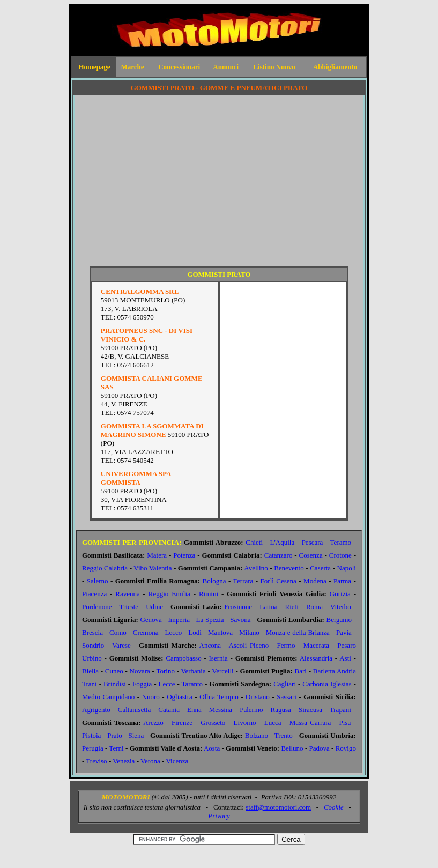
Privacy (219, 816)
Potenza (184, 555)
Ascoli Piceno (249, 645)
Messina (221, 710)
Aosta (212, 748)
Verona (150, 761)
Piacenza (94, 594)
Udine (154, 607)
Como (118, 632)
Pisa (345, 722)
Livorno (245, 722)
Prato (114, 735)
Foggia (142, 684)
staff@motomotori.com (278, 807)
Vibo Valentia (153, 568)
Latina (268, 607)
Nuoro (151, 697)
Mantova (220, 632)
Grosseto (213, 722)
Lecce (166, 684)
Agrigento (96, 710)
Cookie (334, 807)
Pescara (313, 542)
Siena (136, 735)
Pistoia (91, 735)
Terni (116, 748)
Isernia (218, 658)
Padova (319, 748)
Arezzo (153, 722)
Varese (121, 645)
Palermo (251, 710)
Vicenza (177, 761)
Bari (301, 671)
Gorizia (340, 594)
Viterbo (341, 607)
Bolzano (257, 735)
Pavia (344, 632)
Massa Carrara (310, 722)
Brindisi (115, 684)
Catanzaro (279, 555)
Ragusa (281, 710)
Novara (140, 671)
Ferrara (243, 581)
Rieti (292, 607)
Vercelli (222, 671)
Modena (315, 581)
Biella (90, 671)
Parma (342, 581)
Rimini (209, 594)
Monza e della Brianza (298, 632)
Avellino (256, 568)
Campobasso (183, 658)
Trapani (340, 710)
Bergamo (339, 620)
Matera (157, 555)
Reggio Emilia (169, 594)
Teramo (341, 542)
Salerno (98, 581)
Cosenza (311, 555)
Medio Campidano (108, 697)
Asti (345, 658)
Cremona (146, 632)
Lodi (195, 632)
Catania (169, 710)
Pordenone (97, 607)
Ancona (210, 645)
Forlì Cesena (279, 581)
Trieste (129, 607)
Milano (249, 632)
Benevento (289, 568)
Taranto (192, 684)
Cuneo (114, 671)
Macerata (316, 645)
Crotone (340, 555)
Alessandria (316, 658)
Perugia (93, 748)
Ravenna (127, 594)
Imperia (179, 620)
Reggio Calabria (105, 568)
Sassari (287, 697)
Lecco (174, 632)
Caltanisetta (134, 710)
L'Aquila (283, 542)
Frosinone (238, 607)
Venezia (124, 761)
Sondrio (93, 645)
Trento (284, 735)
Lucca (273, 722)
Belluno (292, 748)
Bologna (214, 581)
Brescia (92, 632)
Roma (314, 607)
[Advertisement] (219, 186)
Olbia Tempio (219, 697)
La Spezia (210, 620)
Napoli (347, 568)
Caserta (320, 568)
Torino (165, 671)
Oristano (258, 697)
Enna (194, 710)
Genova (151, 620)
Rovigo (346, 748)
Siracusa (310, 710)
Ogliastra (180, 697)
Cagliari (285, 684)
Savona (240, 620)
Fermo (286, 645)
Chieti (254, 542)
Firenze (182, 722)
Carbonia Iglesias (327, 684)
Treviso (96, 761)
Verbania (193, 671)
